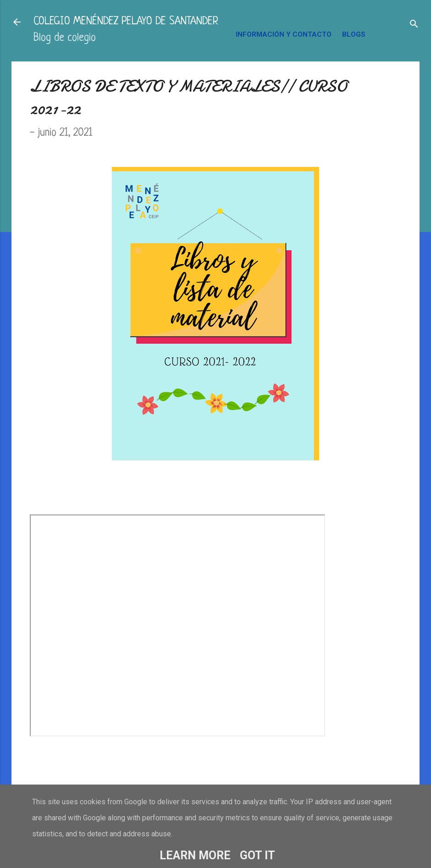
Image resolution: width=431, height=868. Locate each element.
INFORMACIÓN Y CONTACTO (284, 34)
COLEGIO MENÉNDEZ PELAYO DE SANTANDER (126, 22)
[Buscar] (414, 25)
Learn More (195, 855)
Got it (257, 855)
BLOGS (354, 34)
